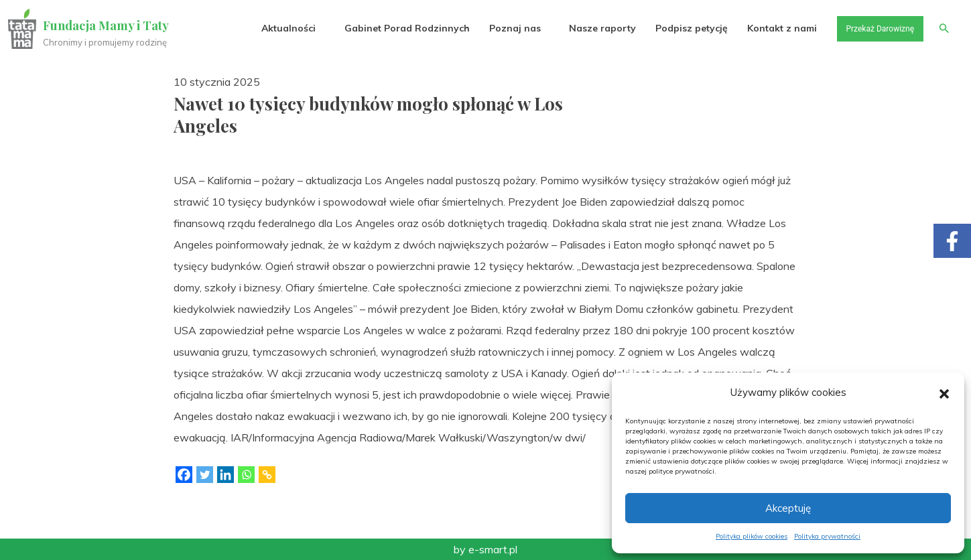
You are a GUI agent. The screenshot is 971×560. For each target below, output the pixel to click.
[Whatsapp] (246, 475)
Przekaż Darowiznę (871, 28)
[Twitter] (205, 475)
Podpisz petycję (677, 28)
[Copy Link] (267, 475)
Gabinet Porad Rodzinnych (392, 28)
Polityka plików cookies (752, 536)
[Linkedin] (225, 475)
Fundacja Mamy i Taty (109, 25)
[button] (944, 393)
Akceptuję (788, 508)
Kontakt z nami (768, 28)
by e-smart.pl (485, 549)
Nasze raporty (588, 28)
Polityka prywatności (827, 536)
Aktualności (274, 28)
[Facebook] (184, 475)
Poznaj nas (500, 28)
